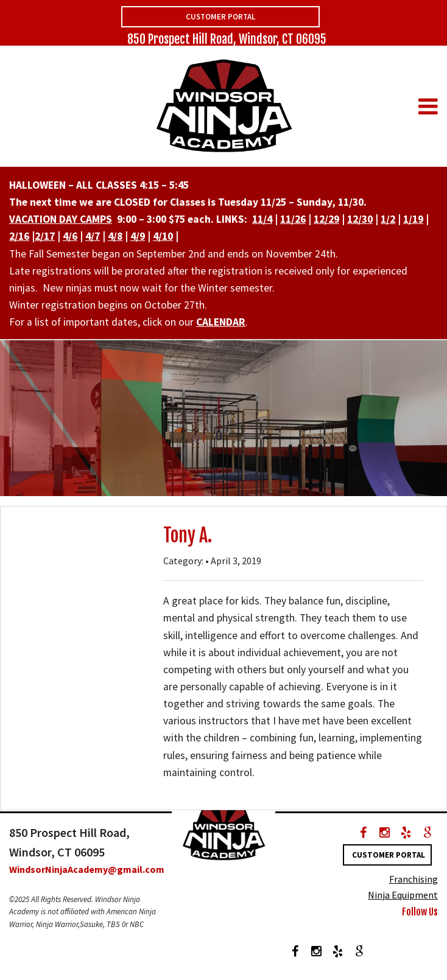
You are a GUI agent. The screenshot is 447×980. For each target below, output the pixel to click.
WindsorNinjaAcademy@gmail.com (87, 869)
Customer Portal (220, 17)
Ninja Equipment (403, 895)
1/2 (388, 219)
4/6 (70, 236)
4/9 (138, 236)
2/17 (45, 236)
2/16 (19, 236)
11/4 (262, 219)
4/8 (115, 236)
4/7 (93, 236)
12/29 (326, 219)
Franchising (414, 879)
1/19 (413, 219)
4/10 (163, 236)
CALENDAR (221, 322)
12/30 (360, 219)
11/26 (293, 219)
